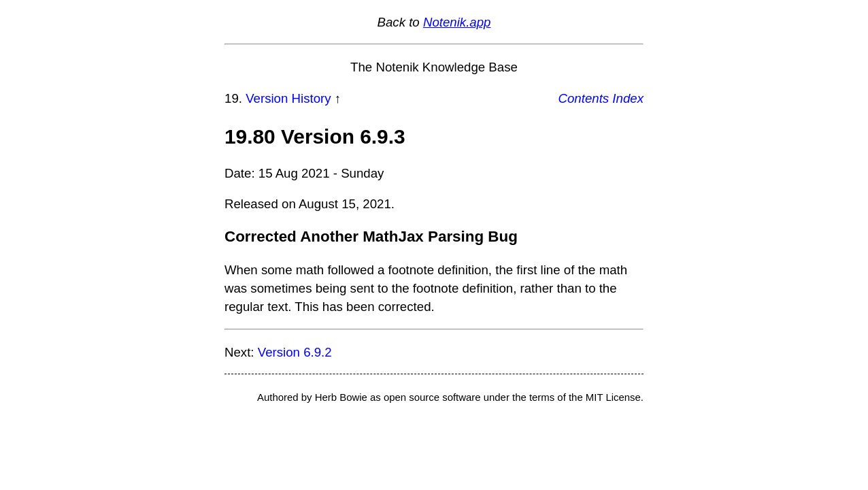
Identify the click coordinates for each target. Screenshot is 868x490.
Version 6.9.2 (295, 352)
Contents (584, 98)
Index (628, 98)
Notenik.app (457, 22)
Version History (288, 98)
